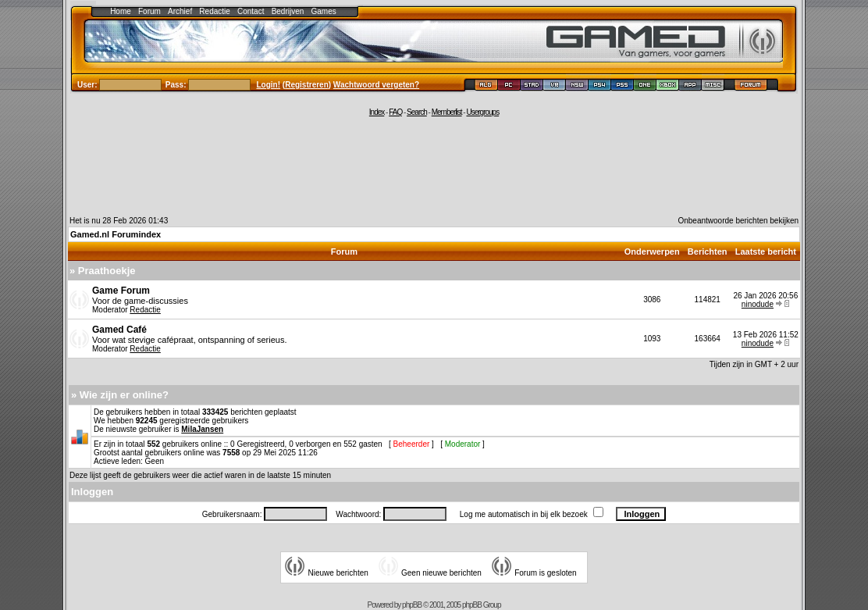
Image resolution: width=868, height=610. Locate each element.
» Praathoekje (103, 271)
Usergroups (482, 112)
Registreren (307, 85)
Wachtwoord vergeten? (376, 85)
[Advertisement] (434, 166)
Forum (149, 11)
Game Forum (121, 291)
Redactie (214, 11)
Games (324, 11)
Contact (251, 11)
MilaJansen (202, 429)
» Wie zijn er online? (120, 395)
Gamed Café (119, 330)
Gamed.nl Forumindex (116, 234)
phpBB (412, 605)
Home (121, 11)
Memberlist (447, 112)
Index (377, 112)
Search (417, 112)
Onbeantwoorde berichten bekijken (738, 221)
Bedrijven (288, 11)
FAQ (395, 112)
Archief (180, 11)
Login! (269, 85)
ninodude (758, 304)
